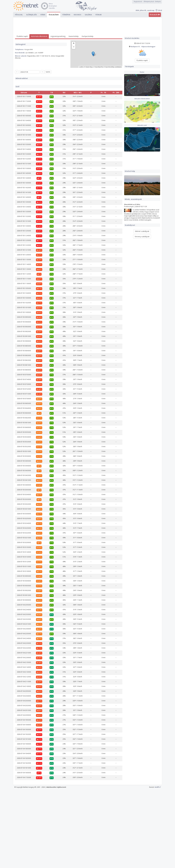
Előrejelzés (32, 15)
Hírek (43, 15)
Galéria (88, 15)
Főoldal (19, 15)
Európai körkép (87, 36)
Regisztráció (138, 1)
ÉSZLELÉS (155, 15)
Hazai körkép (74, 36)
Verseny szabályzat (142, 236)
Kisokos (77, 15)
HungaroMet (29, 49)
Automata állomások (39, 36)
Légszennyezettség (58, 36)
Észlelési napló (22, 36)
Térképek (66, 15)
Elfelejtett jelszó (149, 1)
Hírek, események (133, 199)
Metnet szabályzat (142, 231)
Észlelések (54, 15)
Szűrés (48, 72)
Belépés (158, 1)
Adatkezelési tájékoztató (56, 866)
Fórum (99, 15)
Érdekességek (129, 207)
